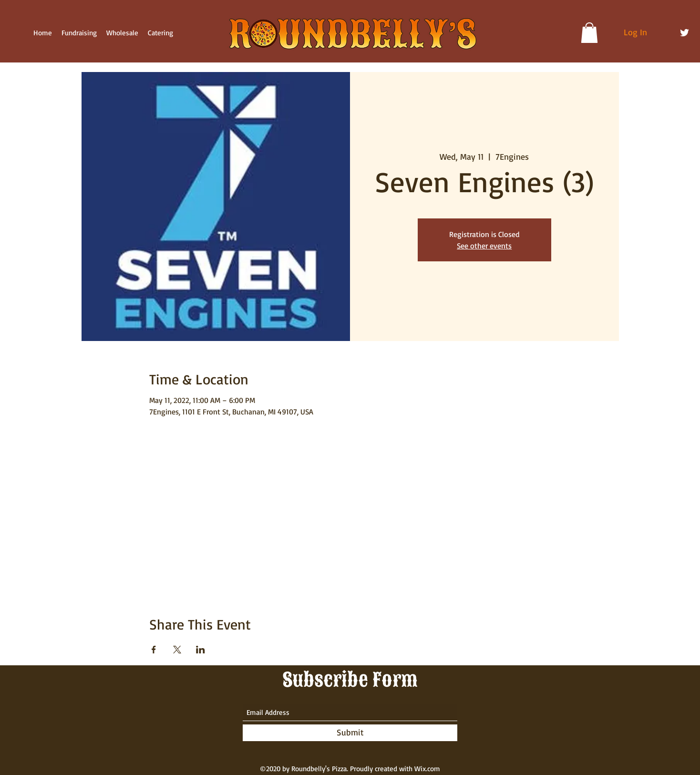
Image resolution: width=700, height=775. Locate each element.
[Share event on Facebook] (154, 650)
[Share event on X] (177, 650)
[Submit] (350, 733)
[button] (589, 33)
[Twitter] (685, 33)
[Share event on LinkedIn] (201, 650)
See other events (484, 246)
